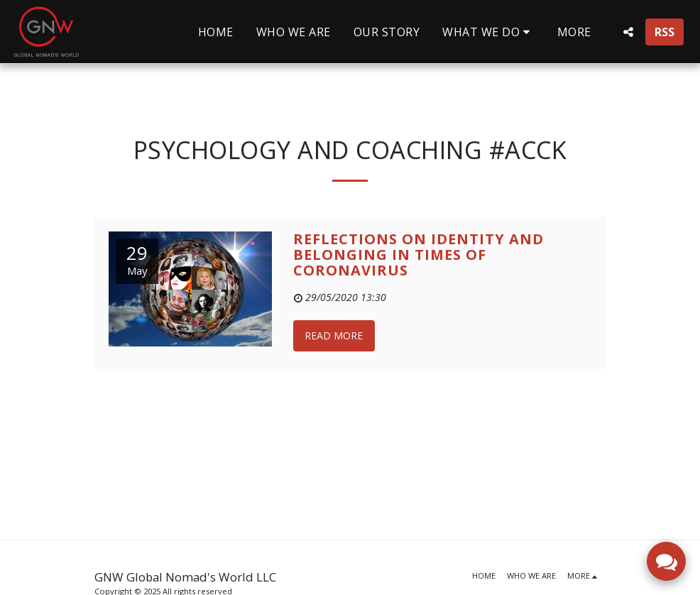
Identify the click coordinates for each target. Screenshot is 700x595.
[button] (488, 32)
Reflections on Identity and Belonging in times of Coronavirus (419, 255)
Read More (334, 335)
